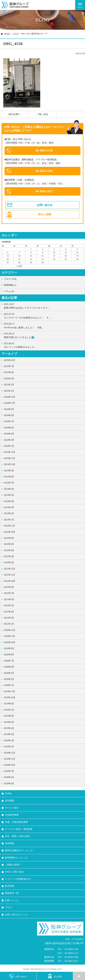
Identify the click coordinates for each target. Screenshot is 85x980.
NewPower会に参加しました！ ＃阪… (43, 325)
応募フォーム (12, 900)
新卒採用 (10, 886)
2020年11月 (9, 636)
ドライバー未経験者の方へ (19, 879)
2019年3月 (9, 734)
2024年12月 (10, 397)
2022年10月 (10, 532)
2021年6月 (9, 599)
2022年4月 (9, 550)
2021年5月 (9, 606)
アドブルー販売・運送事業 (19, 829)
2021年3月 (9, 618)
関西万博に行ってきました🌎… (43, 335)
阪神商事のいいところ (16, 858)
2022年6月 (9, 544)
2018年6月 (9, 777)
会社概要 (10, 801)
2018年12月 (10, 753)
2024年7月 (9, 421)
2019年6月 (9, 716)
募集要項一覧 (12, 893)
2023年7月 (9, 483)
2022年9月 (9, 538)
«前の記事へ (14, 114)
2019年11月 (9, 691)
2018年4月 (9, 784)
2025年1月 (9, 391)
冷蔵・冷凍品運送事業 (16, 822)
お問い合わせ (45, 205)
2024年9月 (9, 409)
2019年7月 (9, 710)
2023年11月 (9, 458)
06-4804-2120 (44, 150)
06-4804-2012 (44, 191)
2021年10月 (10, 581)
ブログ (16, 34)
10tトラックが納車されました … (43, 345)
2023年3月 (9, 507)
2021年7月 (9, 593)
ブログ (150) (10, 279)
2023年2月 (9, 513)
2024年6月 (9, 428)
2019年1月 (9, 747)
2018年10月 (10, 765)
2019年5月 (9, 722)
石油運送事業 (12, 815)
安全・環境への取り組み (18, 836)
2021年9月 (9, 587)
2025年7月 (9, 366)
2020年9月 (9, 648)
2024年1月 (9, 446)
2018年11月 (9, 759)
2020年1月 (9, 685)
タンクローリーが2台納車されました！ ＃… (43, 316)
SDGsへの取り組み (15, 872)
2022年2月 (9, 563)
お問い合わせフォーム (16, 915)
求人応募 (55, 976)
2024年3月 (9, 440)
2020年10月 (10, 642)
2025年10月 (10, 360)
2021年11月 (9, 575)
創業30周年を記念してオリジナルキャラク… (43, 306)
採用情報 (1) (10, 285)
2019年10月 (10, 698)
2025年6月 (9, 372)
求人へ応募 (45, 214)
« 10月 (19, 266)
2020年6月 (9, 667)
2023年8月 (9, 477)
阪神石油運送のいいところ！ (20, 850)
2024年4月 (9, 434)
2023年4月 (9, 501)
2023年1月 (9, 520)
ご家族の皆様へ (13, 865)
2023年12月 (10, 452)
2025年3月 (9, 385)
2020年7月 (9, 661)
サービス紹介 (12, 808)
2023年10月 (10, 464)
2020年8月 (9, 655)
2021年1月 (9, 624)
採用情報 (10, 843)
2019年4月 (9, 728)
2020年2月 (9, 679)
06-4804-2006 (44, 171)
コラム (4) (9, 291)
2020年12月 (10, 630)
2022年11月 (9, 526)
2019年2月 (9, 741)
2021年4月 (9, 612)
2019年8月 (9, 704)
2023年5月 (9, 495)
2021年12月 (10, 569)
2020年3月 (9, 673)
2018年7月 (9, 771)
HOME (7, 34)
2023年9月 (9, 471)
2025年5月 (9, 379)
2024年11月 (9, 403)
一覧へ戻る (42, 114)
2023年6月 (9, 489)
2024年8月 (9, 415)
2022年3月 (9, 556)
